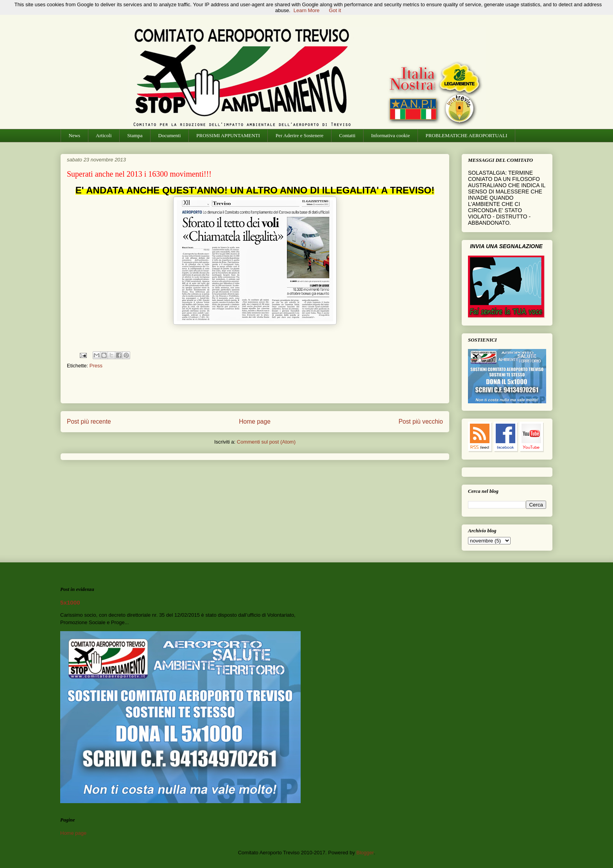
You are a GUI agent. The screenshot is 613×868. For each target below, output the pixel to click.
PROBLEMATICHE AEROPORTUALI (466, 135)
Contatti (347, 135)
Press (96, 366)
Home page (255, 421)
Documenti (170, 135)
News (75, 135)
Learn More (306, 10)
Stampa (135, 135)
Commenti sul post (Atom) (266, 442)
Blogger (365, 853)
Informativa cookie (390, 135)
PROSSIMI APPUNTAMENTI (228, 135)
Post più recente (89, 421)
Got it (335, 10)
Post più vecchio (421, 421)
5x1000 (70, 602)
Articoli (104, 135)
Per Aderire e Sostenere (299, 135)
